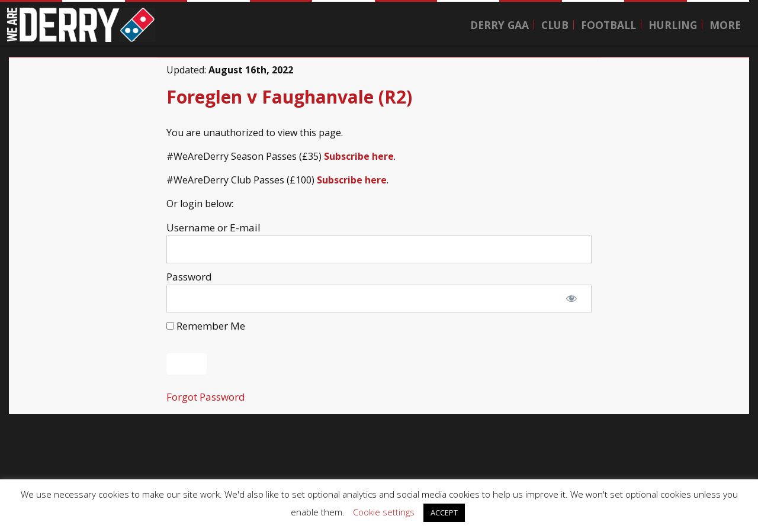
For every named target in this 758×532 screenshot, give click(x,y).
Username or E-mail (213, 228)
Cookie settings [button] (384, 512)
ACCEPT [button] (444, 512)
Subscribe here (359, 156)
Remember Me (206, 326)
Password (189, 277)
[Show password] (571, 299)
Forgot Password (206, 397)
